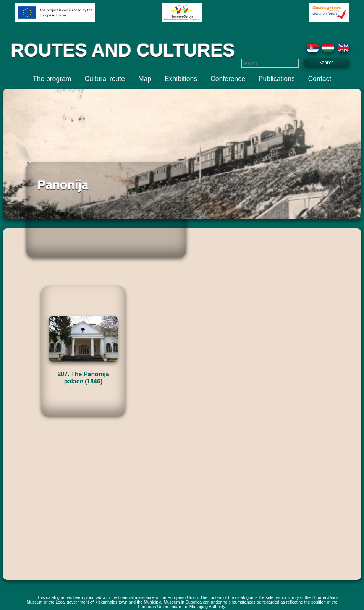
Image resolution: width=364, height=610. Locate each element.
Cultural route (105, 79)
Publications (277, 79)
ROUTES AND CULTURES (123, 50)
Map (145, 79)
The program (52, 79)
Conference (228, 79)
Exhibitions (181, 79)
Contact (320, 79)
